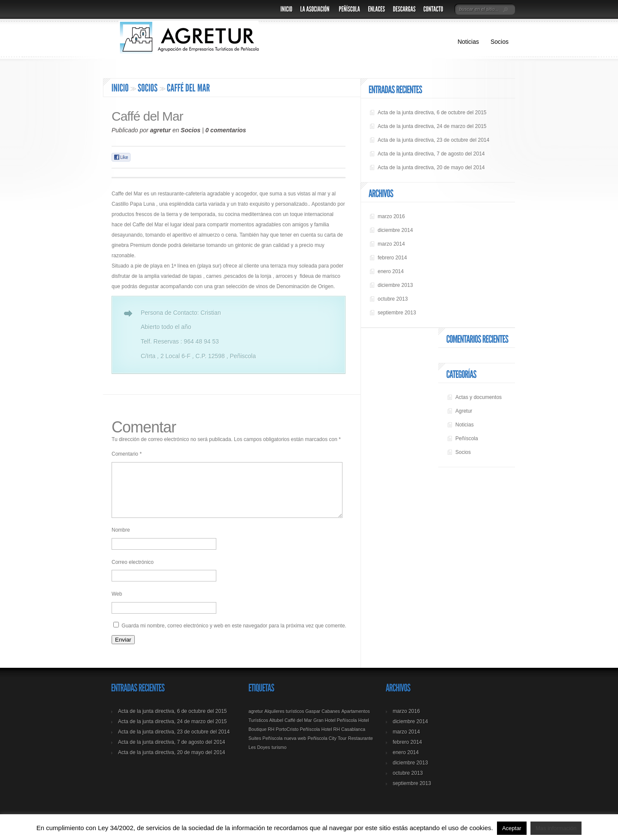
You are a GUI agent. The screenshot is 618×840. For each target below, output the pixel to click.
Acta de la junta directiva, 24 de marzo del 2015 (432, 126)
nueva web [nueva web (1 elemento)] (295, 749)
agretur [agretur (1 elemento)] (256, 721)
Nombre (121, 540)
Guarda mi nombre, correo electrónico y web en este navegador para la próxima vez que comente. (234, 636)
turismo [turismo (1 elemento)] (279, 758)
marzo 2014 (391, 244)
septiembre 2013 (397, 313)
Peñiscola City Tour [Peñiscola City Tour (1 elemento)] (327, 749)
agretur (161, 130)
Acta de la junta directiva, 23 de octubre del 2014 (433, 140)
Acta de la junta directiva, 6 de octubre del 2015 (432, 113)
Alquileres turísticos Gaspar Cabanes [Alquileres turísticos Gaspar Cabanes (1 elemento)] (302, 721)
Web (117, 604)
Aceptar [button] (512, 828)
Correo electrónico (133, 572)
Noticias (468, 42)
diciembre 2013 (395, 285)
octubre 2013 (393, 299)
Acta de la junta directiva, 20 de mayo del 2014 (431, 167)
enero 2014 (391, 271)
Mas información (556, 828)
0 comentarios (226, 130)
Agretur (464, 411)
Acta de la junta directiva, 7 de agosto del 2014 (431, 154)
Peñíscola (467, 438)
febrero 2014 (392, 258)
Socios (500, 42)
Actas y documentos (479, 397)
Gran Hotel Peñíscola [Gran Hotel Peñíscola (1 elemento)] (335, 730)
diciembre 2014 (395, 230)
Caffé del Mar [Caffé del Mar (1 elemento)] (298, 730)
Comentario (127, 454)
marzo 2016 (391, 216)
